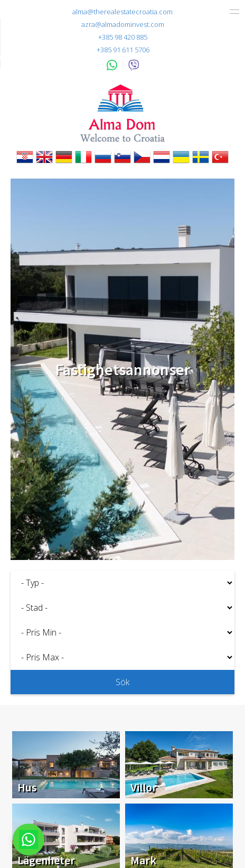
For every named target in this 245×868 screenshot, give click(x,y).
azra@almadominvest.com (123, 24)
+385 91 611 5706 (123, 50)
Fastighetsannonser (123, 369)
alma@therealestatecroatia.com (123, 12)
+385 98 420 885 (123, 37)
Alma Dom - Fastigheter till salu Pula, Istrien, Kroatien (123, 113)
